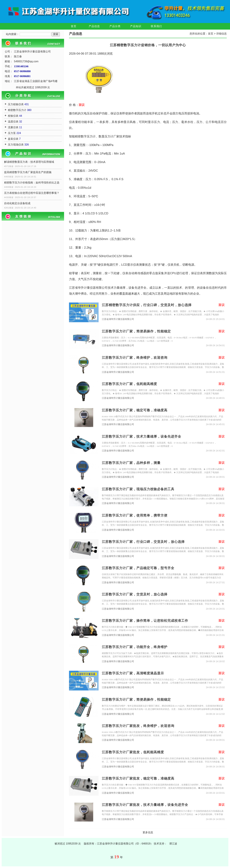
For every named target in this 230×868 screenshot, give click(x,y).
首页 (74, 26)
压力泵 (12, 133)
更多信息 (148, 832)
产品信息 (94, 26)
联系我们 (156, 26)
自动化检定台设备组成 (17, 203)
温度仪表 (13, 122)
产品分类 (115, 26)
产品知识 (136, 26)
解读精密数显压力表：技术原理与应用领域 (29, 162)
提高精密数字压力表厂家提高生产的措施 (28, 172)
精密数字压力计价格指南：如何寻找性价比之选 (32, 183)
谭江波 (173, 844)
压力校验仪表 (16, 104)
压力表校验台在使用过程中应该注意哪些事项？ (32, 193)
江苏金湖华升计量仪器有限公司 (118, 319)
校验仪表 (13, 116)
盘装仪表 (13, 139)
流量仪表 (13, 127)
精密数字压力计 (17, 110)
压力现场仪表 (16, 145)
